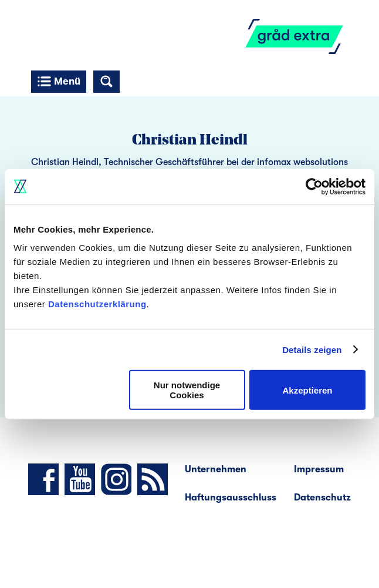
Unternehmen (216, 469)
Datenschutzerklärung (97, 304)
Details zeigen (312, 349)
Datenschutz (322, 498)
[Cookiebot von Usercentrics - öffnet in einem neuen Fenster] (314, 186)
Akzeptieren (307, 390)
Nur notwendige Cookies (187, 390)
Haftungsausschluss (231, 498)
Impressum (319, 469)
